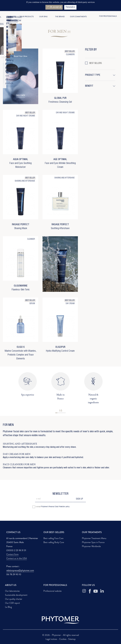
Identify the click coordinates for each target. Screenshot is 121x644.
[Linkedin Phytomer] (102, 591)
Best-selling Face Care (53, 538)
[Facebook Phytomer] (90, 591)
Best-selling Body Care (54, 542)
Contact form (12, 554)
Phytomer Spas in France (93, 542)
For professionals (108, 16)
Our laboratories (12, 591)
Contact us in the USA (17, 558)
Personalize (70, 7)
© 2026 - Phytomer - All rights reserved (61, 635)
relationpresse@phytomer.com (20, 570)
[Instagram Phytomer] (84, 591)
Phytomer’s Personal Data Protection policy (55, 507)
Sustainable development (16, 595)
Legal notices (52, 639)
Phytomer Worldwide (91, 546)
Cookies (63, 639)
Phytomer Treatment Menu (94, 538)
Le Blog (8, 607)
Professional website (52, 591)
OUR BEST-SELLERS (54, 532)
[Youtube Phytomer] (96, 591)
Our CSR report (12, 603)
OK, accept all (54, 7)
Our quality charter (14, 599)
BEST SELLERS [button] (96, 63)
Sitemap (72, 639)
